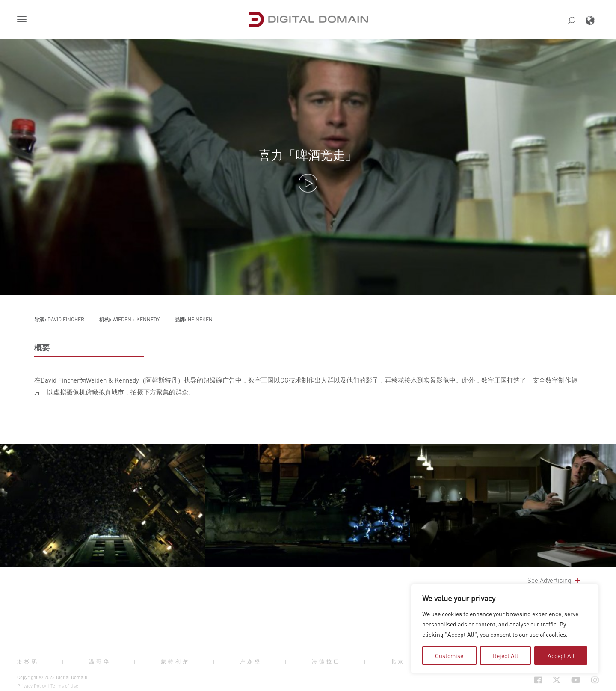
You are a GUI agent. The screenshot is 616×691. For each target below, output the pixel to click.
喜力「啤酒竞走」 (308, 155)
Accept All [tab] (561, 655)
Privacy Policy (32, 686)
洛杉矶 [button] (28, 661)
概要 (42, 347)
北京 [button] (398, 661)
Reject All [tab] (505, 655)
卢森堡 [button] (251, 661)
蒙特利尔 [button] (175, 661)
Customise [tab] (449, 655)
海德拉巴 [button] (326, 661)
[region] (505, 629)
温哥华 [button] (100, 661)
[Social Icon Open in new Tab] (538, 680)
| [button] (64, 661)
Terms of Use (64, 686)
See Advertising (555, 580)
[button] (24, 20)
